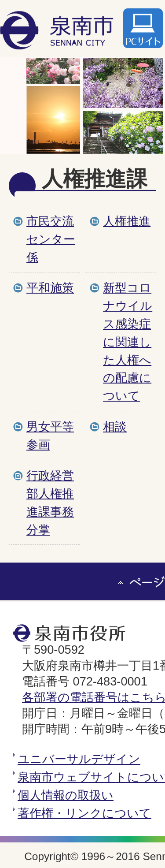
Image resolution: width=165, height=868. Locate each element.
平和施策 (50, 288)
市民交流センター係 (51, 239)
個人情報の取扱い (66, 795)
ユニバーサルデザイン (79, 759)
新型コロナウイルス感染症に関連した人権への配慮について (128, 342)
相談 (115, 427)
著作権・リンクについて (84, 813)
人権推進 (127, 221)
